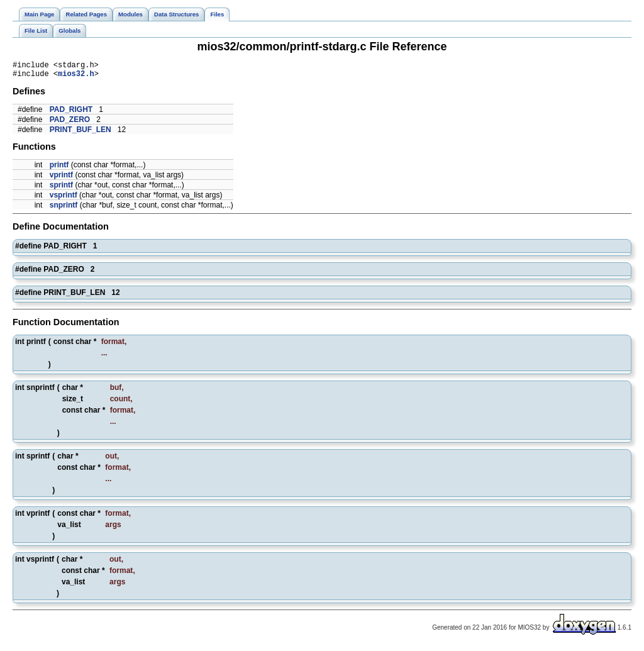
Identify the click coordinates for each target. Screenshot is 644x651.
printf (59, 169)
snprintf (64, 209)
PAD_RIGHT (71, 113)
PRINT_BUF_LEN (80, 133)
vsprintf (64, 199)
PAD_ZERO (70, 123)
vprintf (61, 179)
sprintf (61, 189)
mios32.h (76, 77)
